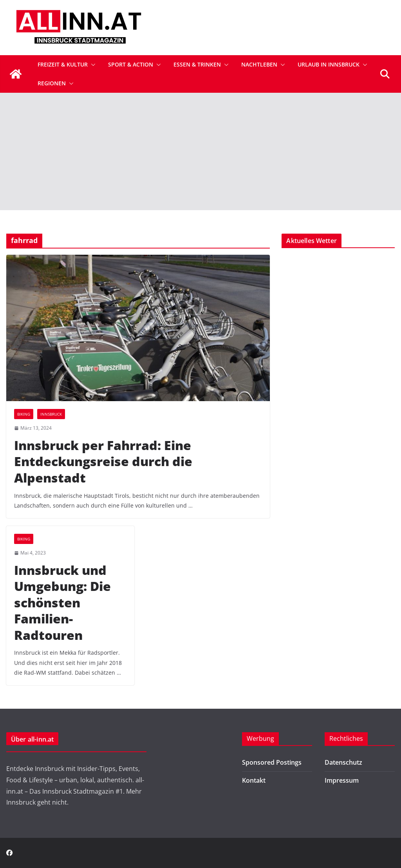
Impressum (342, 780)
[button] (92, 65)
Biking (24, 414)
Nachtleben (259, 64)
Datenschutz (343, 762)
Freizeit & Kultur (63, 64)
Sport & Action (131, 64)
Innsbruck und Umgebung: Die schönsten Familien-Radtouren (62, 602)
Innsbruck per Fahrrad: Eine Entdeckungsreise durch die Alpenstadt (103, 461)
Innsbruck (51, 414)
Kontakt (254, 780)
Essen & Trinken (197, 64)
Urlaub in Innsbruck (329, 64)
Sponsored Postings (272, 762)
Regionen (52, 83)
